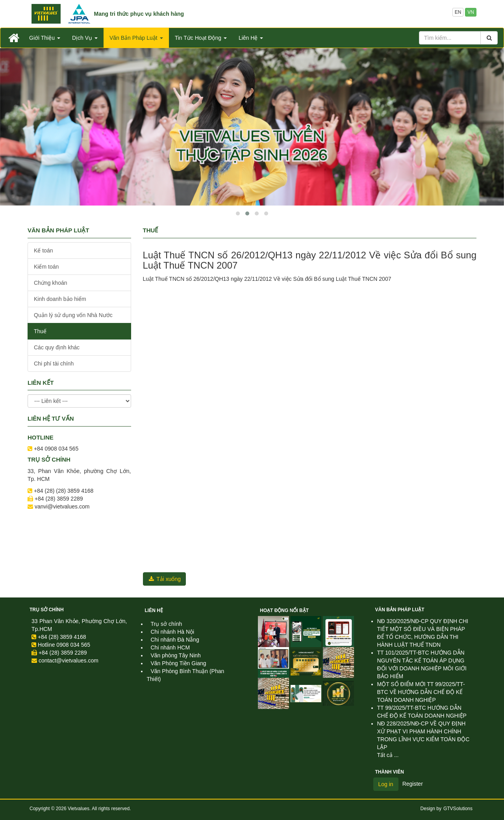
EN (458, 12)
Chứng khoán (51, 283)
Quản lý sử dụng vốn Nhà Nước (73, 315)
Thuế (40, 331)
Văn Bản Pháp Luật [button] (136, 38)
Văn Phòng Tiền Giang (179, 663)
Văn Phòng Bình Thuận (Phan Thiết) (186, 675)
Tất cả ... (388, 755)
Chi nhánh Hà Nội (173, 632)
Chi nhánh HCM (170, 647)
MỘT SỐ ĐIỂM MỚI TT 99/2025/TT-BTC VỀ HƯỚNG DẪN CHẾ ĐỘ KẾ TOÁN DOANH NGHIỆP (421, 692)
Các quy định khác (57, 347)
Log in (386, 784)
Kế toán (43, 250)
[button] (238, 213)
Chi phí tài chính (54, 364)
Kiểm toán (46, 267)
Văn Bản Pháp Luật (400, 610)
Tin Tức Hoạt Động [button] (201, 38)
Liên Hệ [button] (251, 38)
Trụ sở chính (47, 610)
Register (413, 784)
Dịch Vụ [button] (85, 38)
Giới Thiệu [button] (45, 38)
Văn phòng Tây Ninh (176, 655)
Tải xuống (165, 579)
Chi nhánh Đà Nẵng (175, 640)
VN (471, 12)
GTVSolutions (458, 809)
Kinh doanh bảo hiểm (60, 299)
